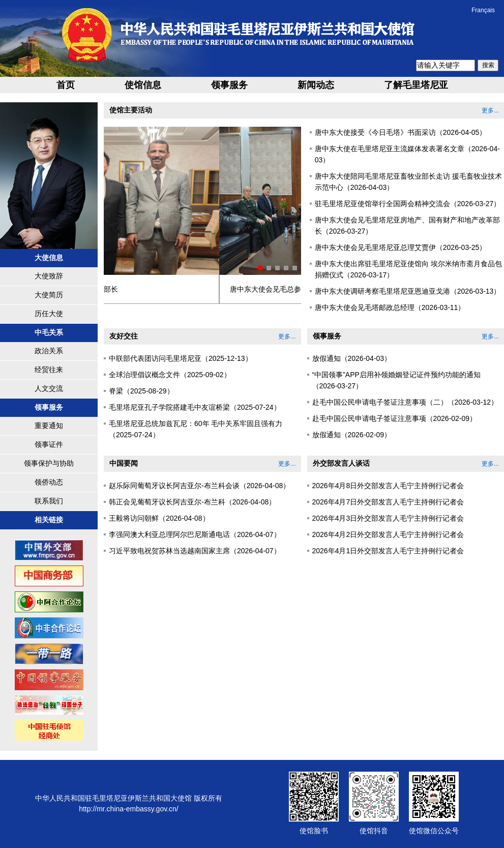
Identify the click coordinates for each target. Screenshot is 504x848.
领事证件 (49, 444)
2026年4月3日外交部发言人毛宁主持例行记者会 (388, 518)
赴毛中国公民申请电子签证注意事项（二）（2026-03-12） (405, 402)
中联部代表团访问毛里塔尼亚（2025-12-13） (181, 358)
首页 (66, 85)
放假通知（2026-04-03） (352, 358)
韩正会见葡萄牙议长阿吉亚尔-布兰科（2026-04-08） (192, 502)
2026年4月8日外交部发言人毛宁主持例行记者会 (388, 486)
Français (483, 10)
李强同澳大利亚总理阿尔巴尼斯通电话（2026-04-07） (195, 534)
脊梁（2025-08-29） (141, 391)
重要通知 (49, 426)
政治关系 (49, 351)
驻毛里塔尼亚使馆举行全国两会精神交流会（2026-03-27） (408, 204)
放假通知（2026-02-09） (352, 435)
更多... (490, 110)
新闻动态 (316, 85)
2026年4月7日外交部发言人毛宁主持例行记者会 (388, 502)
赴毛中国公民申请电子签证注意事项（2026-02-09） (395, 418)
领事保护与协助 (49, 463)
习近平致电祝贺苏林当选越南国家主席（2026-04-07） (195, 551)
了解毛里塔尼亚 (416, 85)
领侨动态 (49, 482)
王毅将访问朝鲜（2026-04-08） (159, 518)
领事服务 (229, 85)
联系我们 (49, 501)
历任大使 (49, 314)
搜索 (488, 65)
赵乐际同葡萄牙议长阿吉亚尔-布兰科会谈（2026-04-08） (199, 486)
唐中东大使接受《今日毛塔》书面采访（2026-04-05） (401, 132)
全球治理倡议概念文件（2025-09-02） (170, 375)
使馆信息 (143, 85)
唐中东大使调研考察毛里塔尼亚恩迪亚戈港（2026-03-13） (408, 291)
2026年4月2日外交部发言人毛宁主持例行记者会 (388, 534)
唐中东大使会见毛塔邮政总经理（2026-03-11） (390, 307)
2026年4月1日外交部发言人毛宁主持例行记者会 (388, 551)
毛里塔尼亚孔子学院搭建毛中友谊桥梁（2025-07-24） (195, 407)
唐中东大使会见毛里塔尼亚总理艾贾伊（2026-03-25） (401, 247)
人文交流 (49, 388)
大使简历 (49, 295)
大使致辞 (49, 276)
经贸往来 (49, 370)
